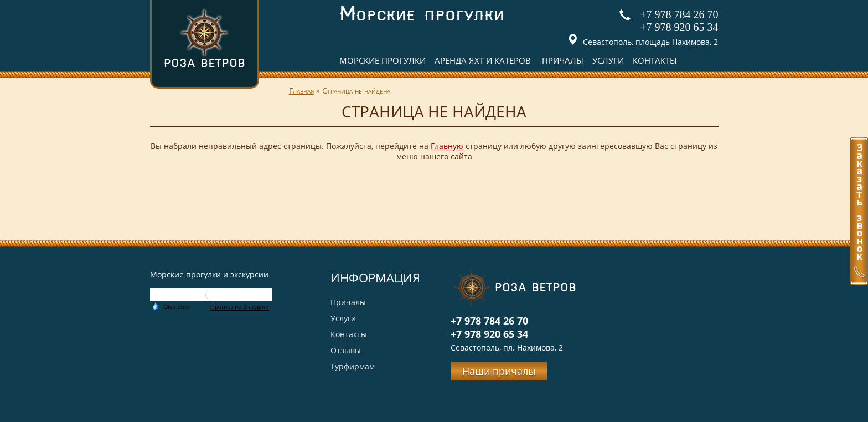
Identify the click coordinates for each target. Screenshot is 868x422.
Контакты (655, 60)
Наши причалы (499, 371)
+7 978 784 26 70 (679, 14)
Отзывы (346, 350)
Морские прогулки (383, 60)
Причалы (563, 60)
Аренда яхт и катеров (483, 60)
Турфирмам (353, 366)
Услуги (608, 60)
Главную (447, 146)
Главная (301, 91)
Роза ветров (204, 38)
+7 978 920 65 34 (679, 27)
